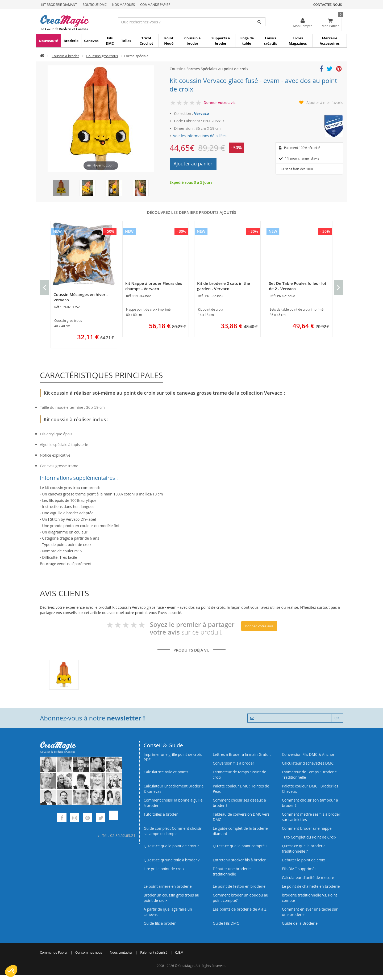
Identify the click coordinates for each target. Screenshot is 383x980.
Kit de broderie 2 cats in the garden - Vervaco (224, 286)
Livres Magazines (298, 41)
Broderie (71, 41)
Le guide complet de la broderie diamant (240, 831)
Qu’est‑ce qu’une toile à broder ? (172, 860)
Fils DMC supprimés (299, 869)
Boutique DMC (95, 5)
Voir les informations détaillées (200, 136)
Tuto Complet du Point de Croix (309, 837)
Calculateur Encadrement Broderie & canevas (174, 789)
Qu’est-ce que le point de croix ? (171, 846)
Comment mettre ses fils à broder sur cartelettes (311, 817)
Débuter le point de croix (303, 860)
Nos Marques (124, 5)
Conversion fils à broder (234, 763)
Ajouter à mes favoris (325, 103)
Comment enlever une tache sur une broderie (310, 912)
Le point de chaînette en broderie (311, 886)
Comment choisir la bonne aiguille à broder (173, 803)
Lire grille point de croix (164, 869)
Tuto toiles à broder (161, 814)
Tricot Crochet (146, 41)
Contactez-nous (328, 5)
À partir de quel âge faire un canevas (168, 912)
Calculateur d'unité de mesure (308, 877)
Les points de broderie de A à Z (240, 909)
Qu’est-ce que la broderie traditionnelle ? (304, 848)
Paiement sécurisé (154, 952)
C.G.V (179, 952)
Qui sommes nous (89, 952)
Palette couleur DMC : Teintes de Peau (241, 789)
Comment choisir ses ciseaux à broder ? (239, 803)
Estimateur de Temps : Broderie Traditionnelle (309, 775)
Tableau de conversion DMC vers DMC (241, 817)
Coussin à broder (193, 41)
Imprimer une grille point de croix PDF (173, 757)
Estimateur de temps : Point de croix (240, 775)
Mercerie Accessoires (330, 41)
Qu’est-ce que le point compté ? (240, 846)
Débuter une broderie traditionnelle (232, 871)
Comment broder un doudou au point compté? (241, 898)
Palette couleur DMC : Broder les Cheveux (310, 789)
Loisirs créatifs (270, 41)
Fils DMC (110, 41)
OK (337, 718)
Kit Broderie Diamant (59, 5)
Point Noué (169, 41)
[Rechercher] (260, 22)
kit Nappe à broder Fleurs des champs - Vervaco (154, 286)
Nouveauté (48, 41)
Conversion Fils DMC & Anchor (308, 754)
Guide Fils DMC (226, 923)
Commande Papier (155, 5)
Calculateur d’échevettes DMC (308, 763)
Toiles (126, 41)
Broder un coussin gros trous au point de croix (171, 898)
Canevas (91, 41)
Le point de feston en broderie (239, 886)
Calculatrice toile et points (166, 772)
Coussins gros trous (102, 56)
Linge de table (247, 41)
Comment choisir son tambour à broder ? (310, 803)
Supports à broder (221, 41)
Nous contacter (121, 952)
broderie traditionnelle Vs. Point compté (309, 898)
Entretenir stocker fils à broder (239, 860)
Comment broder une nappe (307, 828)
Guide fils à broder (160, 923)
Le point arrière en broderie (168, 886)
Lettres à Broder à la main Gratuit (242, 754)
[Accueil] (42, 56)
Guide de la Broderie (300, 923)
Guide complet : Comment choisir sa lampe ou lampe (173, 831)
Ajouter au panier (193, 164)
